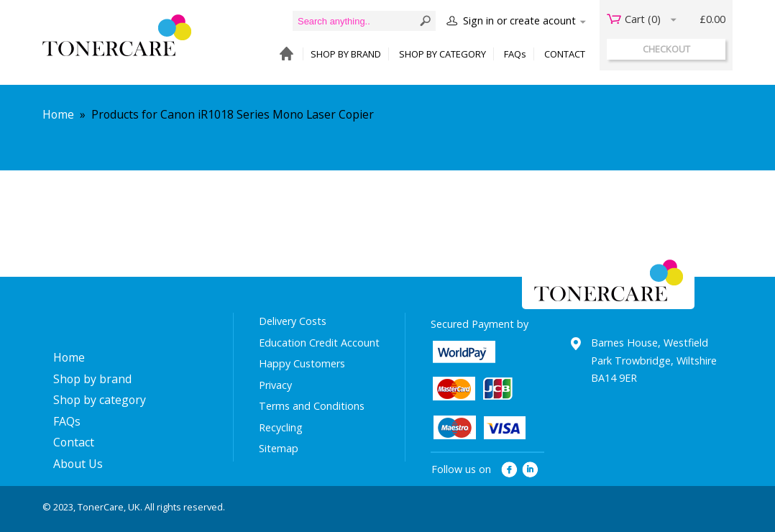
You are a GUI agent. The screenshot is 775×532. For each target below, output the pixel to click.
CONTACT (565, 54)
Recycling (281, 427)
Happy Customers (302, 363)
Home (58, 114)
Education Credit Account (319, 343)
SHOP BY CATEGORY (442, 54)
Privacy (275, 385)
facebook (509, 470)
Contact (74, 442)
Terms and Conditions (312, 406)
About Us (78, 464)
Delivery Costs (293, 321)
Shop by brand (92, 379)
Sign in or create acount (519, 20)
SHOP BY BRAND (346, 54)
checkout (666, 49)
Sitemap (279, 448)
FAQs (515, 54)
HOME (283, 54)
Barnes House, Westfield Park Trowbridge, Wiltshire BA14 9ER (654, 360)
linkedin (531, 470)
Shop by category (100, 400)
